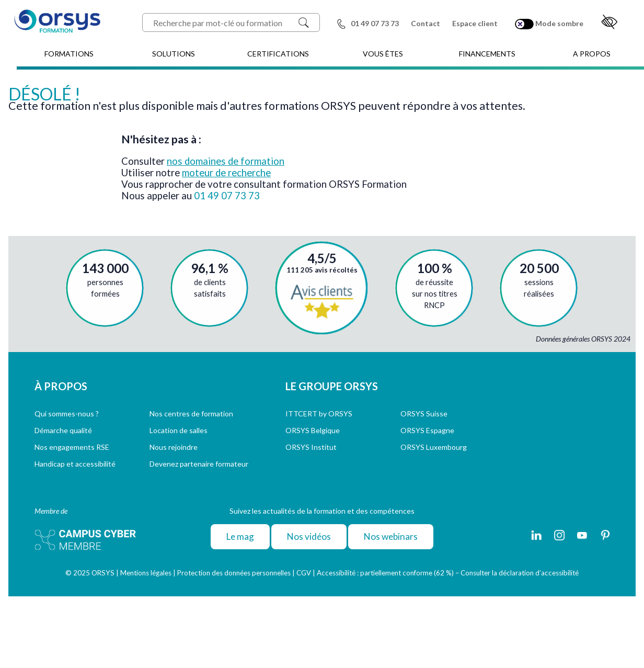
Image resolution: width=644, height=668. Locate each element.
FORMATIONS (69, 54)
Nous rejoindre (174, 447)
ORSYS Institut (311, 447)
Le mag (240, 536)
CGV (304, 573)
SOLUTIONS (174, 54)
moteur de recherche (226, 173)
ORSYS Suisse (424, 414)
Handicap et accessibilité (75, 464)
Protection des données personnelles (234, 573)
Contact (425, 23)
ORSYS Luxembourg (434, 447)
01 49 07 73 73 (227, 196)
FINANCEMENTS (487, 54)
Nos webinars (391, 536)
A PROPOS (592, 54)
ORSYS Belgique (313, 430)
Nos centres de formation (191, 414)
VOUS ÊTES (383, 54)
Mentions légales (146, 573)
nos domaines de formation (226, 161)
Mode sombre (549, 24)
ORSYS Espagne (427, 430)
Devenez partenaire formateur (199, 464)
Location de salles (179, 430)
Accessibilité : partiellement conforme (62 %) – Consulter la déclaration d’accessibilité (448, 573)
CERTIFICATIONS (278, 54)
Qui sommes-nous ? (67, 414)
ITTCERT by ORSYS (319, 414)
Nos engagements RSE (72, 447)
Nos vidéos (309, 536)
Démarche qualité (63, 430)
